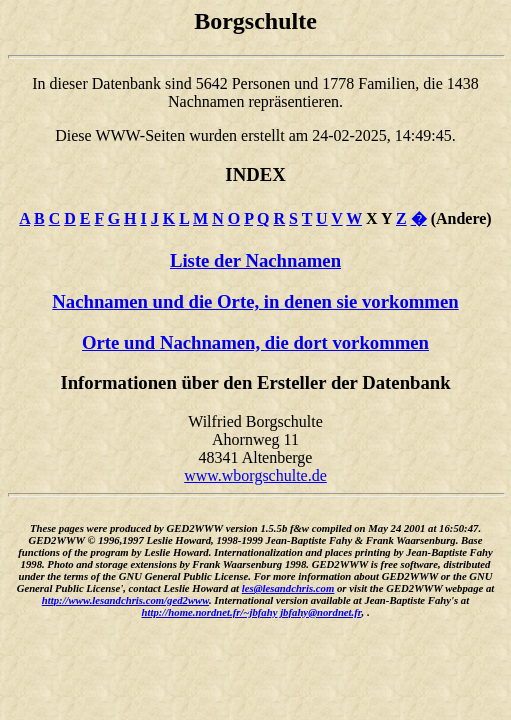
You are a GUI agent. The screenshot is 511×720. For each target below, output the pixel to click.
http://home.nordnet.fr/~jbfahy (210, 612)
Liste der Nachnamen (255, 260)
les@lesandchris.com (288, 588)
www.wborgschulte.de (255, 475)
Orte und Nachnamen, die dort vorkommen (255, 342)
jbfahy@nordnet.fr (320, 612)
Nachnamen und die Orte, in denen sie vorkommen (255, 301)
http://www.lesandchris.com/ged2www (125, 600)
